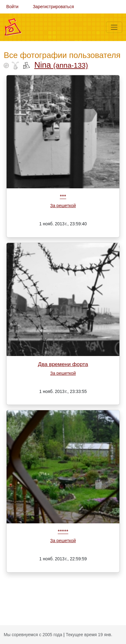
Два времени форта (63, 364)
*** (63, 196)
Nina (61, 65)
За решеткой (63, 206)
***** (63, 531)
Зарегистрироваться (53, 7)
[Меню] (114, 27)
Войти (12, 7)
